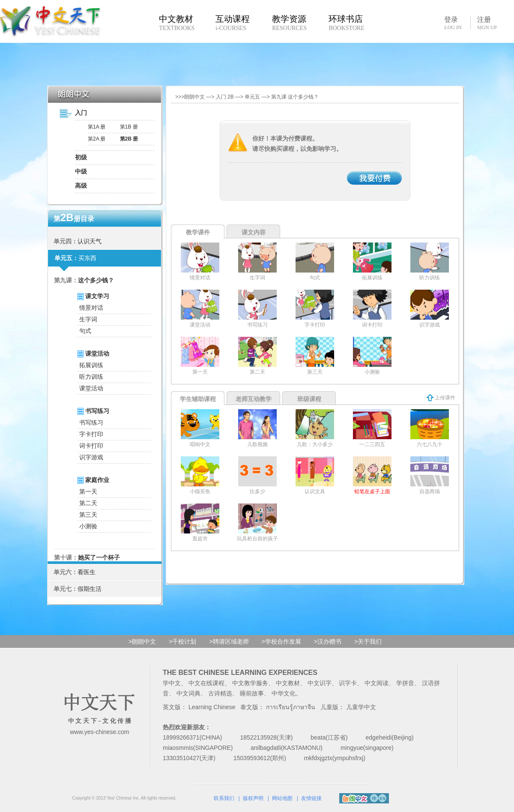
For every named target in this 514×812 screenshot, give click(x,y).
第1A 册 (97, 127)
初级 (81, 157)
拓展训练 (91, 365)
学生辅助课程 (198, 399)
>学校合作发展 (281, 641)
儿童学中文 (361, 707)
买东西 (87, 258)
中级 (81, 171)
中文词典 (188, 693)
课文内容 (254, 232)
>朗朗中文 (142, 641)
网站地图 (282, 798)
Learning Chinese (212, 707)
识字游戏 (91, 457)
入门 (81, 113)
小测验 (88, 526)
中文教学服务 (250, 683)
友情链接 (311, 798)
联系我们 (224, 798)
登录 (453, 23)
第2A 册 (97, 139)
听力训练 (91, 377)
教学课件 (198, 232)
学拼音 (405, 683)
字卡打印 (91, 434)
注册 (487, 23)
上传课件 (441, 398)
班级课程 (309, 399)
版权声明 (253, 798)
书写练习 (91, 422)
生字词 (88, 319)
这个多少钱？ (96, 280)
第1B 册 (129, 127)
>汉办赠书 (328, 641)
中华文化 (284, 693)
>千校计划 (182, 641)
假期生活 (90, 589)
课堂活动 (91, 388)
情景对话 (91, 308)
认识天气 (90, 241)
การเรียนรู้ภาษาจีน (291, 707)
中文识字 (320, 683)
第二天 (88, 503)
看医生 (87, 572)
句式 (85, 331)
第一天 (88, 491)
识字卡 (348, 683)
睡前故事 (252, 693)
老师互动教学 (254, 399)
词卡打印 (91, 446)
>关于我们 (368, 641)
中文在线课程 (206, 683)
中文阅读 (377, 683)
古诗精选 (220, 693)
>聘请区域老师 (229, 641)
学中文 (172, 683)
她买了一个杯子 (99, 557)
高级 (81, 186)
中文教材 (288, 683)
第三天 (88, 515)
